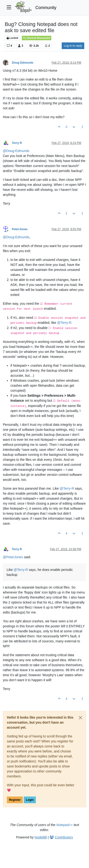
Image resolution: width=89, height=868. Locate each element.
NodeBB (41, 837)
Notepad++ (64, 825)
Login (30, 800)
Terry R (17, 143)
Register (15, 800)
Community (46, 8)
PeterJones (20, 229)
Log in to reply (73, 46)
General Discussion (37, 38)
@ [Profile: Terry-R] (64, 323)
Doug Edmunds (23, 63)
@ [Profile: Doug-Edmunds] (16, 151)
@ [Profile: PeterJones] (13, 557)
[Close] (80, 718)
